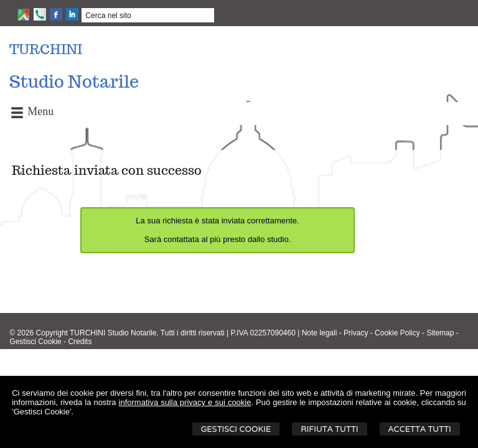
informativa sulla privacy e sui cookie (185, 402)
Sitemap (440, 333)
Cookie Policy (397, 333)
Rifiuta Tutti (329, 429)
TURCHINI (46, 49)
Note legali (320, 333)
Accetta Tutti (420, 429)
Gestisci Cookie (236, 429)
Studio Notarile (74, 82)
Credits (80, 342)
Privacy (356, 333)
